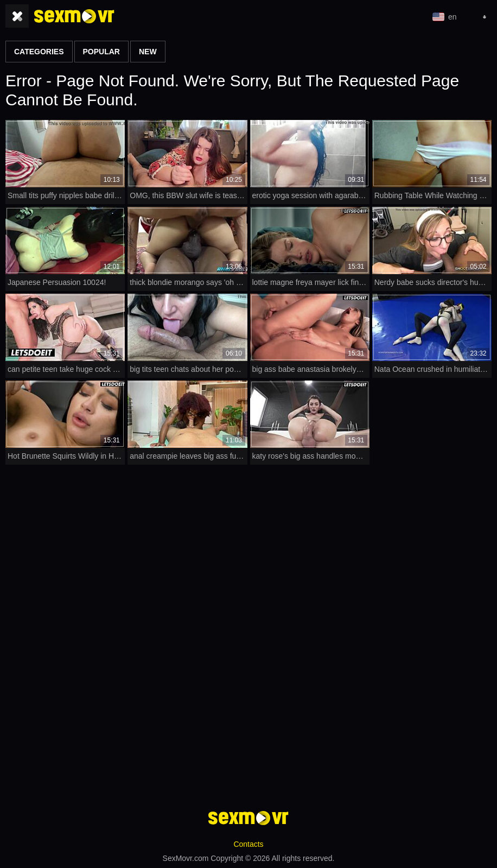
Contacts (248, 844)
